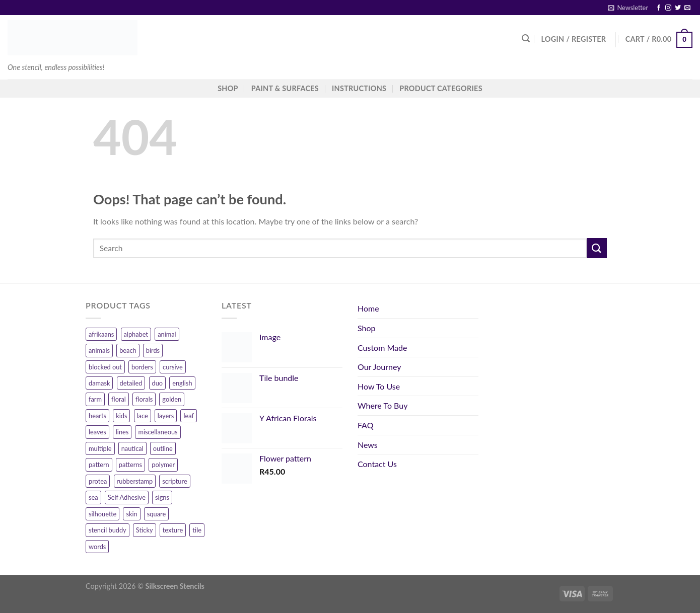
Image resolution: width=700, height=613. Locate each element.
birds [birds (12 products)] (153, 350)
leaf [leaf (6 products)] (189, 416)
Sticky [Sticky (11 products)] (145, 530)
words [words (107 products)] (97, 547)
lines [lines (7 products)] (122, 432)
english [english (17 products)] (182, 383)
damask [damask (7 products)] (99, 383)
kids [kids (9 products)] (121, 416)
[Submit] (597, 248)
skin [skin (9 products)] (131, 514)
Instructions (359, 88)
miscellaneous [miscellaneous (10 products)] (158, 432)
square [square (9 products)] (156, 514)
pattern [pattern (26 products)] (99, 465)
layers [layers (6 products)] (166, 416)
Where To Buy (382, 405)
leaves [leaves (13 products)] (97, 432)
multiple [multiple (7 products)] (100, 448)
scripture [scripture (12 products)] (174, 481)
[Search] (526, 39)
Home (368, 308)
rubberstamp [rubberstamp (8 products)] (135, 481)
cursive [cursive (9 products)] (173, 367)
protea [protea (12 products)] (98, 481)
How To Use (379, 386)
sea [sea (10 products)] (93, 497)
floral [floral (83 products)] (119, 399)
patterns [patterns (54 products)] (130, 465)
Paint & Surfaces (285, 88)
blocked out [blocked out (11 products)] (105, 367)
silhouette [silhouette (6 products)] (102, 514)
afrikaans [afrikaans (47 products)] (101, 334)
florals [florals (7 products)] (144, 399)
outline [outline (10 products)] (163, 448)
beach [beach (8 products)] (128, 350)
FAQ (365, 425)
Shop (367, 328)
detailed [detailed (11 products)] (131, 383)
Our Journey (379, 367)
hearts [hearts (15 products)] (97, 416)
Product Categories (441, 88)
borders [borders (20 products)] (142, 367)
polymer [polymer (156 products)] (163, 465)
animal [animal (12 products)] (167, 334)
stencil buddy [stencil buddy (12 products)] (108, 530)
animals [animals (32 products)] (99, 350)
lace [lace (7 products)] (143, 416)
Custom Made (382, 348)
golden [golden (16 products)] (172, 399)
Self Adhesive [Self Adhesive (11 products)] (127, 497)
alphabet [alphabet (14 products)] (136, 334)
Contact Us (377, 464)
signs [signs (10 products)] (162, 497)
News (368, 445)
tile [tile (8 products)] (197, 530)
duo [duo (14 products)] (158, 383)
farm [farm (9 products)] (95, 399)
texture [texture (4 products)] (173, 530)
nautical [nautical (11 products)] (132, 448)
